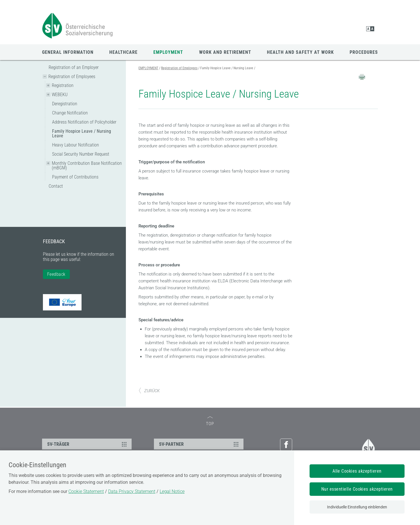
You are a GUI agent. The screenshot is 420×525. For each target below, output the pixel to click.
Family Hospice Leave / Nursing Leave (82, 133)
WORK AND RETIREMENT (225, 52)
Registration (63, 85)
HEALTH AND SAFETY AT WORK (300, 52)
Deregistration (65, 104)
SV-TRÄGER (88, 444)
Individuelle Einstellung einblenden (357, 507)
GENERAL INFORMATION (68, 52)
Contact (56, 186)
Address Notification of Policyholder (84, 122)
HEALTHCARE (123, 52)
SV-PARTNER (200, 444)
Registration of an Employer (74, 67)
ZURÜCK (149, 391)
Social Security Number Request (81, 154)
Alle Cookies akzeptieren (357, 471)
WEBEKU (60, 95)
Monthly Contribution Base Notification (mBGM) (87, 166)
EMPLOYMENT (168, 52)
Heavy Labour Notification (76, 145)
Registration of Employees (72, 77)
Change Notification (70, 113)
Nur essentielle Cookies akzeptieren (357, 489)
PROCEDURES (364, 52)
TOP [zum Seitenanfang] (210, 421)
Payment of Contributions (75, 177)
